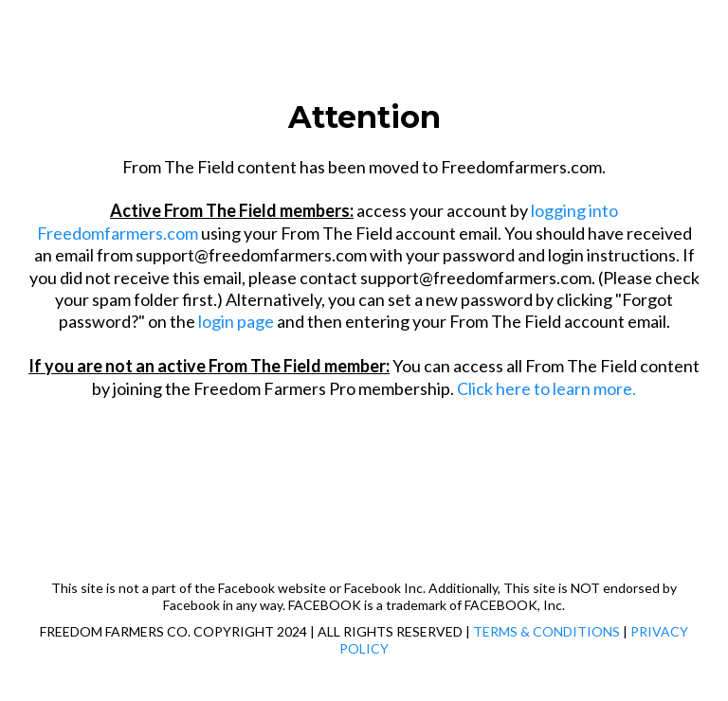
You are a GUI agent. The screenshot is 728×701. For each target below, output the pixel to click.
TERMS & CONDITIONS (546, 631)
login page (236, 321)
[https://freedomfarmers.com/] (364, 61)
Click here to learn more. (546, 388)
